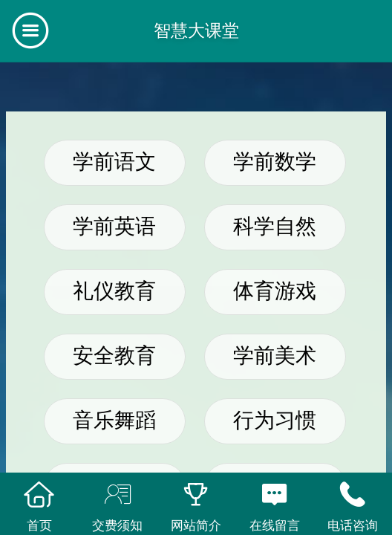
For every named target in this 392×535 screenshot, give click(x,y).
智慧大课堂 (196, 30)
